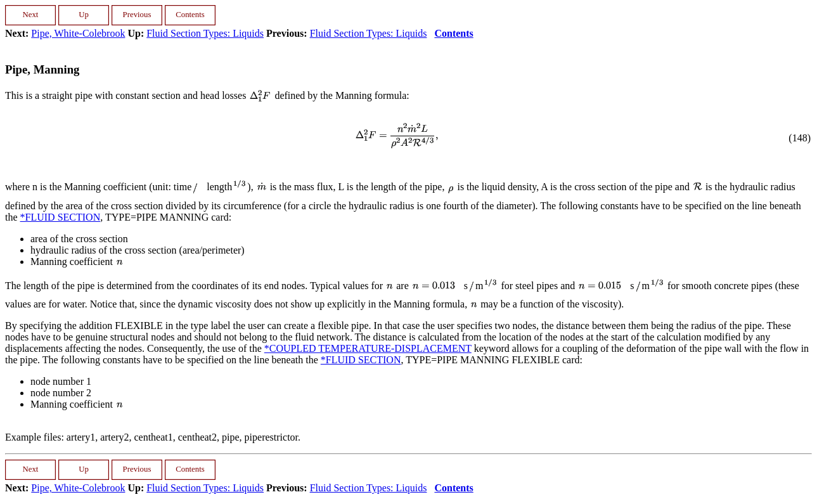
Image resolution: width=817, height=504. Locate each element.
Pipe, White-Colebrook (78, 33)
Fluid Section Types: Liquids (205, 33)
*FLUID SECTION (61, 217)
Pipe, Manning (42, 69)
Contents (454, 33)
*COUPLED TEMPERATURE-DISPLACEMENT (368, 348)
